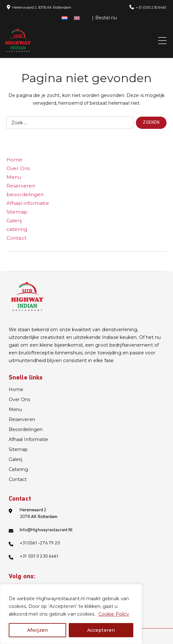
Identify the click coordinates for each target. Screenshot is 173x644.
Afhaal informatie (28, 203)
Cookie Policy (114, 614)
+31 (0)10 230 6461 (151, 7)
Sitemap (17, 212)
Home (14, 160)
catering (17, 229)
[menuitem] (65, 18)
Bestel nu (106, 18)
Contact (16, 238)
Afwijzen (37, 630)
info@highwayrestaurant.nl (46, 530)
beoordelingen (25, 194)
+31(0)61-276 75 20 (40, 543)
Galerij (14, 221)
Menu (14, 177)
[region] (71, 614)
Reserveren (21, 186)
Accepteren (101, 630)
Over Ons (18, 168)
